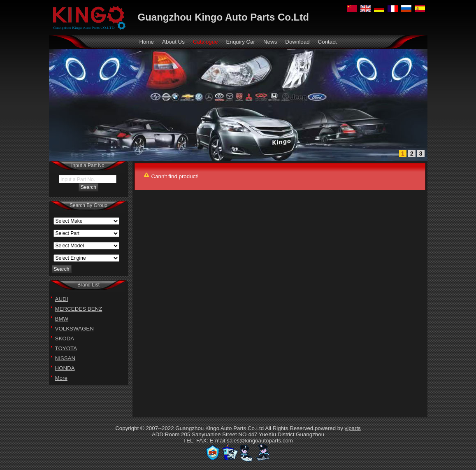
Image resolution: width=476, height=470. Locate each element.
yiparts (353, 428)
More (61, 378)
